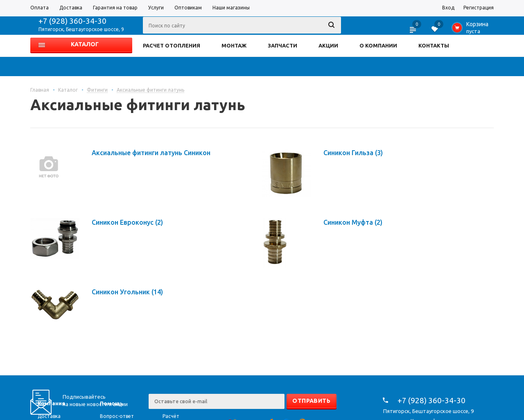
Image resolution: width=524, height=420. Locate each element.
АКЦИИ (328, 45)
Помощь (112, 403)
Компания (51, 403)
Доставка (49, 416)
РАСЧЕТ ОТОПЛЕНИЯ (172, 45)
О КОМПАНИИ (378, 45)
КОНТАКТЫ (434, 45)
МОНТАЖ (234, 45)
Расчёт (171, 416)
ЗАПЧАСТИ (282, 45)
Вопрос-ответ (117, 416)
